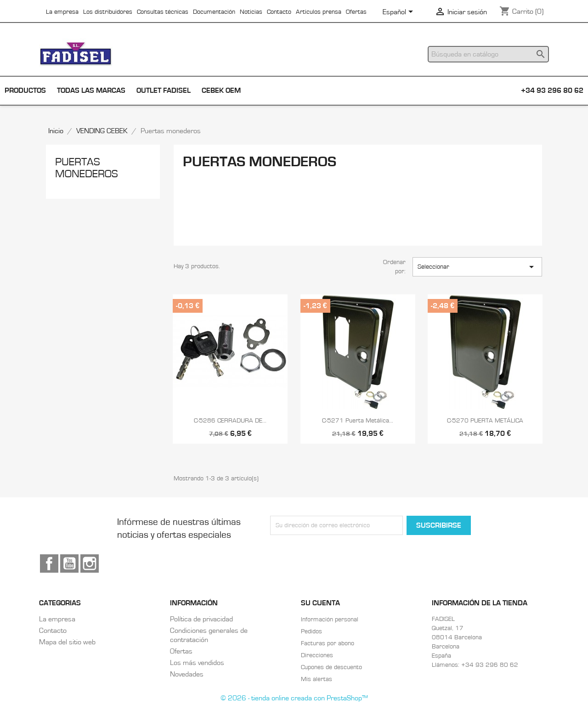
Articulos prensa (319, 12)
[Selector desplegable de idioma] (399, 12)
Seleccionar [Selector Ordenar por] (477, 267)
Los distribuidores (108, 12)
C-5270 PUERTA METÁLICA (485, 421)
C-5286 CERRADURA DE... (230, 421)
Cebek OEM (221, 90)
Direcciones (317, 655)
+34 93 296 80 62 (552, 90)
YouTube (69, 563)
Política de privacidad (201, 619)
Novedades (187, 674)
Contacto (279, 12)
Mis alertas (317, 679)
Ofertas (356, 12)
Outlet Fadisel (164, 90)
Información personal (330, 620)
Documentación (214, 12)
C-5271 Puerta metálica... (358, 421)
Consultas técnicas (163, 12)
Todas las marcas (91, 90)
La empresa (62, 12)
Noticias (251, 12)
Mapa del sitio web (67, 642)
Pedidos (311, 631)
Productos (25, 90)
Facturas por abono (328, 643)
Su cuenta (320, 603)
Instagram (90, 563)
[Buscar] (488, 54)
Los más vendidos (197, 663)
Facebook (49, 563)
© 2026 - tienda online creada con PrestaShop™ (294, 698)
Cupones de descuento (331, 667)
